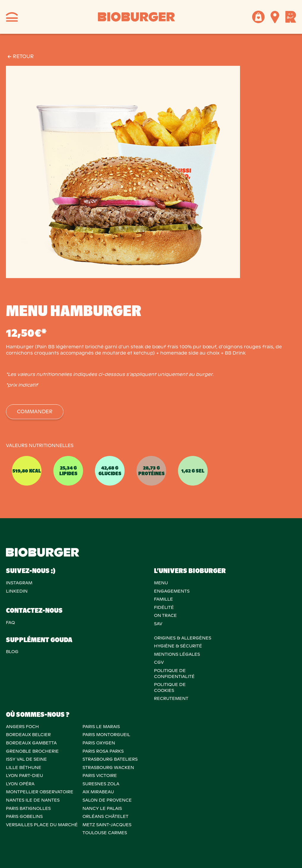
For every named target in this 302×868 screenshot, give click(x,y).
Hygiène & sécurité (178, 646)
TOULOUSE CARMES (105, 833)
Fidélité (164, 607)
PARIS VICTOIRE (100, 776)
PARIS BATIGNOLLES (28, 808)
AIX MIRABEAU (98, 792)
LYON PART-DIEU (24, 776)
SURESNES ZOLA (101, 784)
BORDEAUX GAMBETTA (31, 743)
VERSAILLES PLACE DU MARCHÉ (42, 825)
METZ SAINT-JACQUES (107, 825)
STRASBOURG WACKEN (108, 768)
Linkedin (17, 591)
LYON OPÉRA (20, 784)
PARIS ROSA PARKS (103, 751)
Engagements (172, 591)
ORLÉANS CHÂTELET (105, 816)
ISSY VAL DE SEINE (26, 759)
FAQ (10, 623)
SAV (158, 624)
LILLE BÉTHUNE (24, 768)
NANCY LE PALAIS (102, 808)
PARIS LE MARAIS (101, 727)
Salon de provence (107, 800)
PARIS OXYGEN (99, 743)
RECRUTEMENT (171, 698)
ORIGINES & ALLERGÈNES (183, 638)
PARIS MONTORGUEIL (106, 735)
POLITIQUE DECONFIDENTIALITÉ (174, 674)
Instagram (19, 583)
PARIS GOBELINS (24, 816)
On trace (165, 615)
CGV (159, 662)
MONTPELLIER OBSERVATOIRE (40, 792)
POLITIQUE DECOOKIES (170, 687)
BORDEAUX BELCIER (28, 735)
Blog (12, 652)
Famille (163, 599)
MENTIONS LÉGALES (177, 654)
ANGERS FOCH (22, 727)
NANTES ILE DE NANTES (33, 800)
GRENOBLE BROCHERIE (32, 751)
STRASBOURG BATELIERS (110, 759)
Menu (161, 583)
